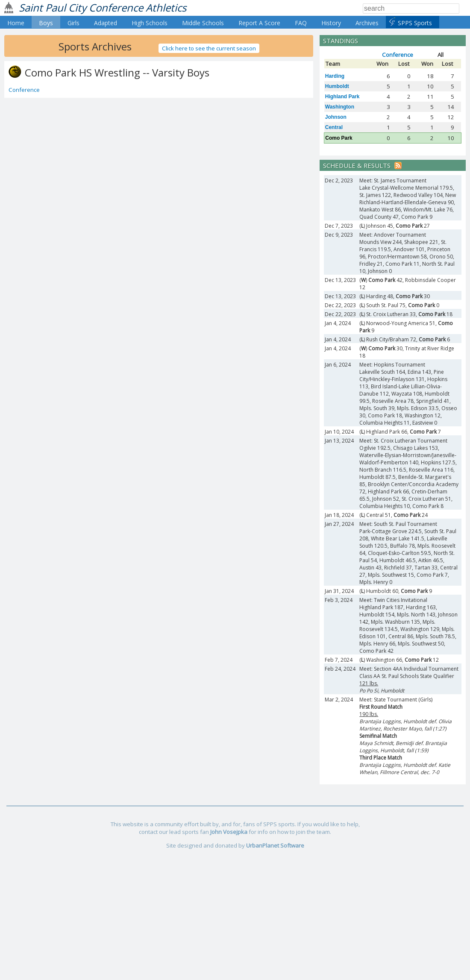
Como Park (339, 138)
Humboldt (337, 86)
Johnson (336, 117)
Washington (340, 107)
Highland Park (342, 97)
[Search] (411, 9)
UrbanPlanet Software (275, 845)
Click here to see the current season (209, 48)
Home (16, 23)
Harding (335, 76)
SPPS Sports (415, 23)
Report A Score (259, 23)
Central (334, 127)
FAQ (301, 23)
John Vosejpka (229, 832)
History (331, 23)
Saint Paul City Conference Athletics (103, 7)
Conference (24, 90)
